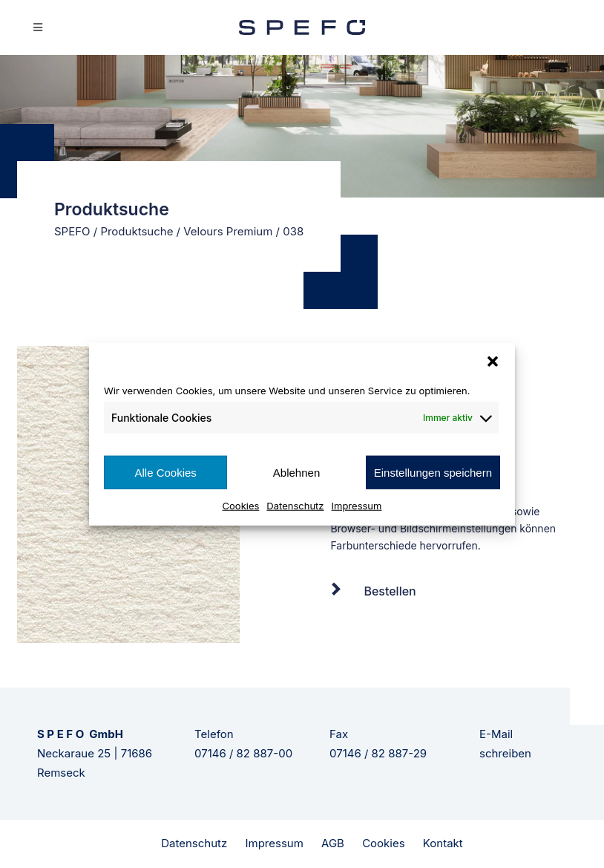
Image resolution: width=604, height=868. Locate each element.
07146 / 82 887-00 (243, 753)
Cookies (241, 506)
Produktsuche (137, 231)
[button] (493, 361)
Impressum (357, 506)
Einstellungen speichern (433, 472)
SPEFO (72, 231)
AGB (333, 843)
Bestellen (390, 591)
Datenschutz (295, 506)
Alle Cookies (165, 472)
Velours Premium (228, 231)
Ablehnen (296, 472)
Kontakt (443, 843)
